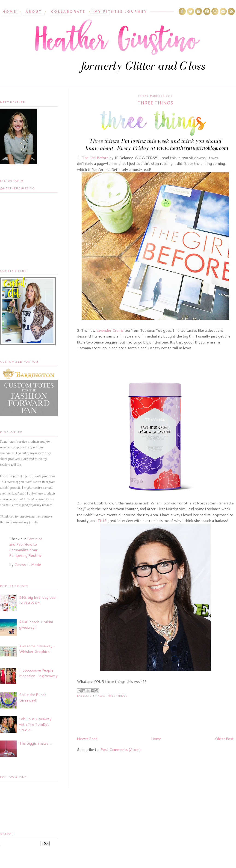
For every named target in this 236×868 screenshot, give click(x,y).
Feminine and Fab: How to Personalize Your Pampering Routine (26, 547)
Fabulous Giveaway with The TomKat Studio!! (35, 724)
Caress (20, 564)
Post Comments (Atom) (121, 749)
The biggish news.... (36, 743)
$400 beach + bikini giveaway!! (36, 624)
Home (156, 739)
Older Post (224, 739)
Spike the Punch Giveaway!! (33, 697)
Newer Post (87, 739)
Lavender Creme (110, 330)
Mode (36, 564)
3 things (97, 696)
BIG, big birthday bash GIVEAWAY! (38, 600)
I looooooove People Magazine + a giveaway (38, 673)
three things (117, 696)
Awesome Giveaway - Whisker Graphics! (37, 649)
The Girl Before (95, 158)
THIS (102, 520)
